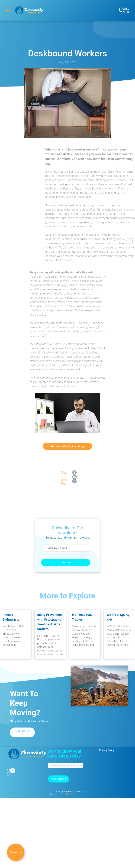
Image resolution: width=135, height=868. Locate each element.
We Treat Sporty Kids (118, 617)
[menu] (8, 9)
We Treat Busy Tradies (82, 617)
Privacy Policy (107, 750)
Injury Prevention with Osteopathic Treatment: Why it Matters (50, 622)
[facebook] (13, 771)
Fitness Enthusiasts (11, 617)
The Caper (71, 794)
